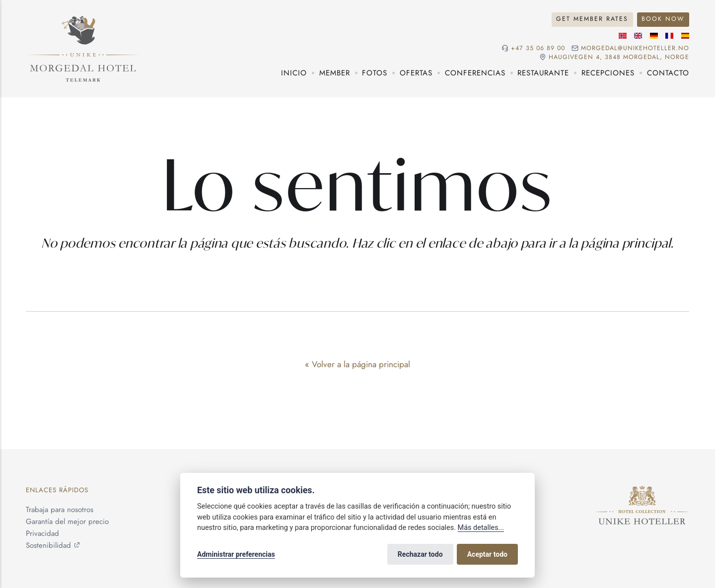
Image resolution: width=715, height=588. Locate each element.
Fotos (375, 73)
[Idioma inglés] (638, 36)
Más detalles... (481, 528)
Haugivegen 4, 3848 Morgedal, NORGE (619, 57)
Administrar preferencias (236, 554)
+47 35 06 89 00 (538, 48)
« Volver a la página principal (357, 364)
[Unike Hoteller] (642, 492)
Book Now (663, 19)
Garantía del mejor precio (67, 522)
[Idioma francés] (669, 36)
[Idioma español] (685, 36)
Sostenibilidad (48, 545)
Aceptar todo (487, 554)
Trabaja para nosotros (60, 510)
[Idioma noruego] (623, 36)
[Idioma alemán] (654, 36)
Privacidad (42, 533)
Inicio (294, 73)
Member (335, 73)
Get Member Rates (592, 19)
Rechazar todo (420, 554)
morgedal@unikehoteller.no (635, 48)
